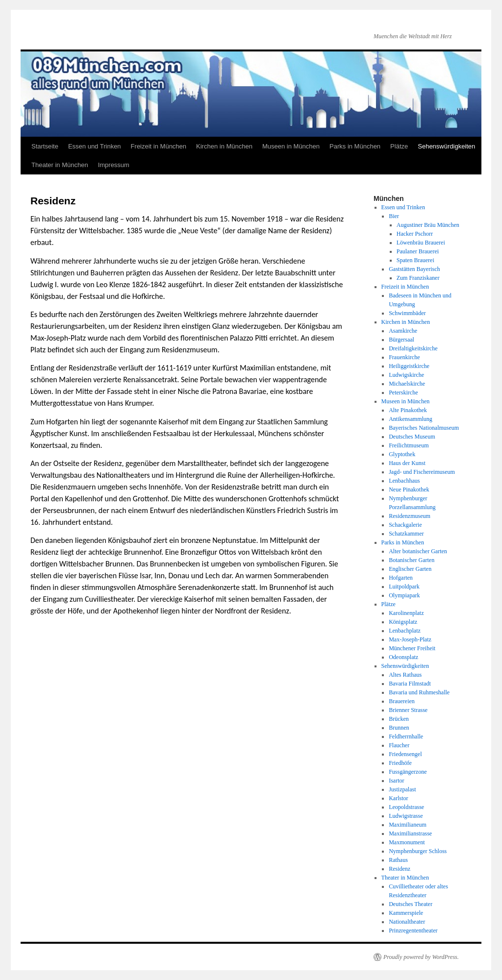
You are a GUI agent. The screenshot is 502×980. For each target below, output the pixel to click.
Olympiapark (404, 595)
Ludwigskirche (406, 375)
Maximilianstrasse (410, 833)
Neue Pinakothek (409, 490)
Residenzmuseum (410, 516)
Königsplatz (403, 622)
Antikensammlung (411, 419)
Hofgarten (401, 578)
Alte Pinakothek (408, 410)
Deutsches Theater (411, 904)
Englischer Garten (410, 569)
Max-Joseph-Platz (410, 639)
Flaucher (399, 745)
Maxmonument (407, 842)
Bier (394, 216)
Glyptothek (402, 454)
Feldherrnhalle (406, 736)
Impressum (114, 165)
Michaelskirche (407, 384)
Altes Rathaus (405, 675)
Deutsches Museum (412, 437)
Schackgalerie (405, 525)
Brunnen (399, 728)
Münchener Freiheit (412, 648)
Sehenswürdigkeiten (446, 146)
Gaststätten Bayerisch (414, 269)
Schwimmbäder (407, 313)
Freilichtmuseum (409, 445)
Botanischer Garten (412, 560)
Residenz (400, 869)
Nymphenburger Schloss (418, 851)
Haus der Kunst (407, 463)
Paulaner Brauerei (418, 251)
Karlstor (398, 798)
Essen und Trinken (95, 146)
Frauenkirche (404, 357)
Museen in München (291, 146)
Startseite (45, 146)
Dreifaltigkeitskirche (413, 348)
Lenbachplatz (405, 631)
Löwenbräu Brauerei (421, 243)
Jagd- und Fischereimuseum (422, 472)
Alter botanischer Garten (418, 551)
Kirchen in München (224, 146)
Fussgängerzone (408, 772)
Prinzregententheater (413, 931)
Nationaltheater (407, 922)
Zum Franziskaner (418, 278)
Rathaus (398, 860)
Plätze (399, 146)
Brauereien (402, 701)
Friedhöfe (400, 763)
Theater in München (60, 165)
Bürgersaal (402, 340)
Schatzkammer (406, 534)
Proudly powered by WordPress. (421, 957)
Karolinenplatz (406, 613)
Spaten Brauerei (415, 260)
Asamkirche (403, 331)
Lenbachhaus (404, 481)
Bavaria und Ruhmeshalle (419, 692)
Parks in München (355, 146)
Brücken (399, 719)
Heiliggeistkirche (409, 366)
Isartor (396, 781)
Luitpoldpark (404, 587)
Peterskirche (403, 392)
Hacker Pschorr (415, 234)
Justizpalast (402, 789)
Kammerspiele (406, 913)
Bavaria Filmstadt (410, 684)
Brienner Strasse (408, 710)
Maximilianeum (408, 825)
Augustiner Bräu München (428, 225)
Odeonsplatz (403, 657)
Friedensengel (405, 754)
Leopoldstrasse (406, 807)
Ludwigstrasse (406, 816)
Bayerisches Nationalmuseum (424, 428)
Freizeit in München (159, 146)
